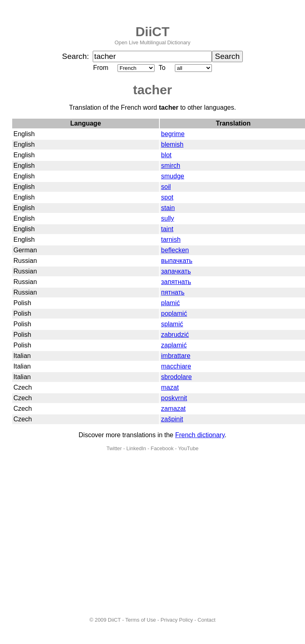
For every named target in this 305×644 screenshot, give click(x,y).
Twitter (114, 448)
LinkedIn (136, 448)
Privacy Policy (177, 620)
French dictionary (200, 435)
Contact (207, 620)
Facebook (162, 448)
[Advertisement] (76, 534)
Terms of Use (141, 620)
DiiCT (152, 32)
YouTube (188, 448)
